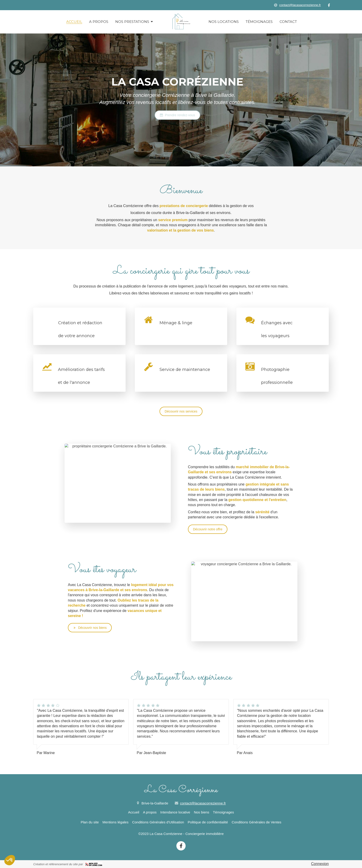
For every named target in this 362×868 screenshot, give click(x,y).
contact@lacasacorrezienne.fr (203, 803)
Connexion (320, 864)
